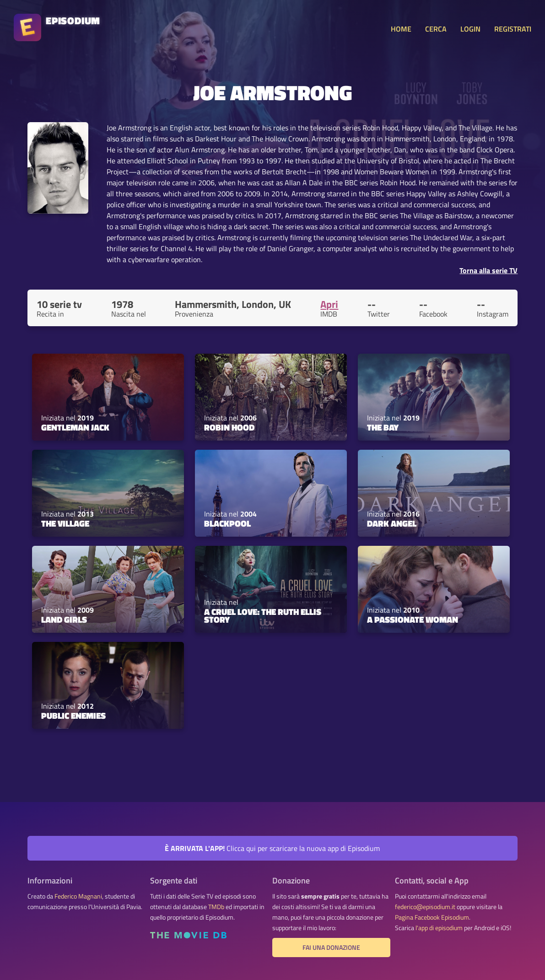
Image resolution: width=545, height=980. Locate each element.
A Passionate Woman (413, 619)
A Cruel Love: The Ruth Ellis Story (263, 616)
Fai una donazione (331, 948)
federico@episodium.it (425, 907)
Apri (329, 304)
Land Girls (64, 619)
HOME (401, 29)
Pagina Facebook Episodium (432, 917)
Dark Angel (392, 523)
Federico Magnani (78, 896)
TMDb (216, 907)
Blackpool (227, 523)
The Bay (383, 427)
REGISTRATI (513, 29)
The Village (65, 523)
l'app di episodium (439, 928)
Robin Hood (229, 427)
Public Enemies (73, 716)
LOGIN (470, 29)
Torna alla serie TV (488, 270)
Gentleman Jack (75, 427)
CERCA (436, 29)
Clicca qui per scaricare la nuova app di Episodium (272, 848)
